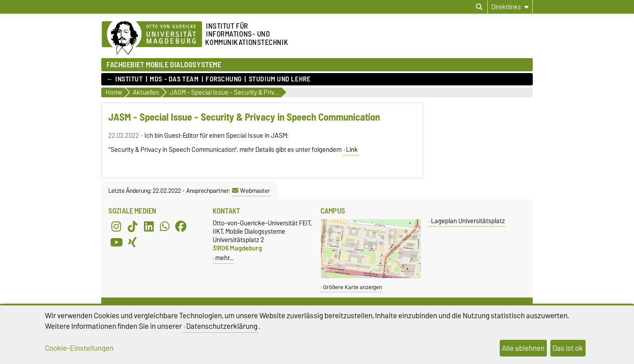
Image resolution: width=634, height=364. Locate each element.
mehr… (224, 258)
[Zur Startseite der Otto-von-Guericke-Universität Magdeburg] (152, 38)
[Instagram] (116, 227)
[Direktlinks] (510, 7)
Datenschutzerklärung (222, 326)
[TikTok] (133, 227)
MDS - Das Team (174, 79)
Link (352, 150)
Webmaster (251, 191)
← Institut (125, 79)
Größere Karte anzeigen (353, 287)
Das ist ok (568, 348)
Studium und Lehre (280, 79)
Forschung (224, 79)
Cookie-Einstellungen (79, 348)
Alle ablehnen (523, 348)
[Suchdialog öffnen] (479, 7)
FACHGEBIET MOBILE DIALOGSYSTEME (164, 64)
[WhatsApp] (165, 227)
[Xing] (133, 243)
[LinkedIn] (149, 227)
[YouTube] (116, 243)
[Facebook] (181, 227)
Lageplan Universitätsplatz (468, 221)
